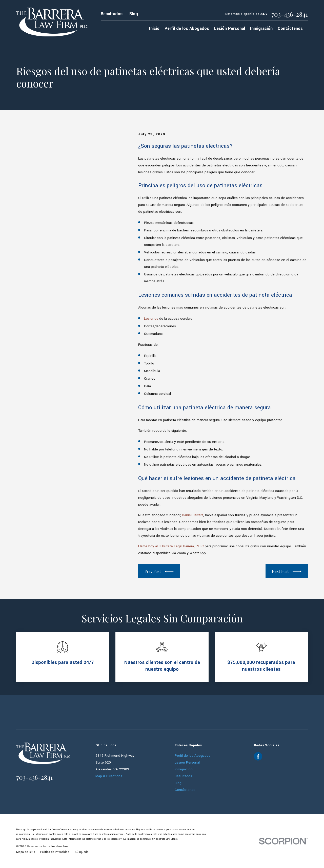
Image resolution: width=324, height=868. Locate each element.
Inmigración (184, 769)
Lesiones (151, 319)
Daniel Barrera (193, 515)
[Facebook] (258, 756)
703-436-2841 (290, 14)
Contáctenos (185, 790)
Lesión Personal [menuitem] (230, 28)
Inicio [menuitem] (154, 28)
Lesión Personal (187, 762)
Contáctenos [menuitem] (290, 28)
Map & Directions (109, 776)
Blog (134, 14)
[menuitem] (26, 852)
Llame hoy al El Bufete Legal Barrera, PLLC (171, 546)
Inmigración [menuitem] (261, 28)
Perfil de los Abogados (193, 756)
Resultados (112, 14)
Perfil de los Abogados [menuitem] (187, 28)
